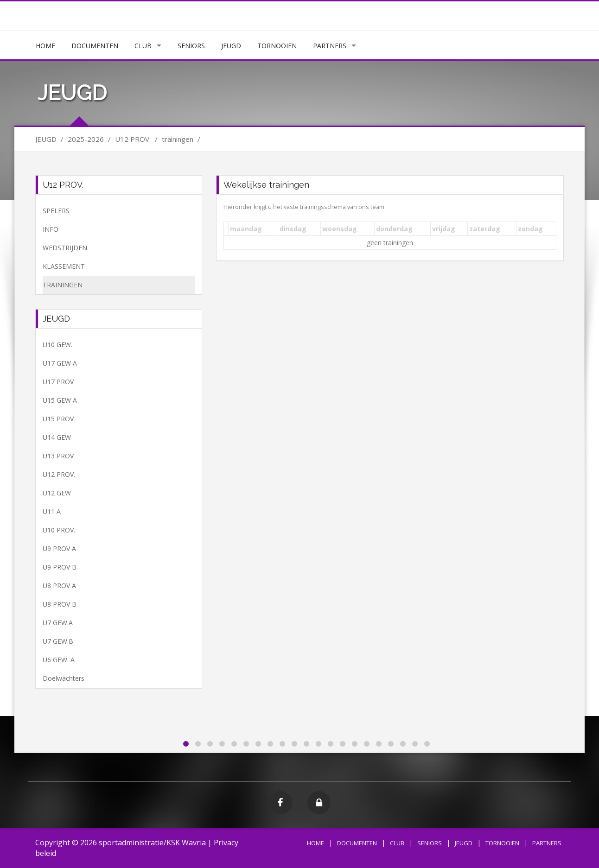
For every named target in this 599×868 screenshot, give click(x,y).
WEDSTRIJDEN (65, 248)
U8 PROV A (59, 586)
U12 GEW (57, 493)
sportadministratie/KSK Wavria (152, 843)
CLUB (143, 46)
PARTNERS (330, 46)
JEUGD (231, 46)
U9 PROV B (60, 567)
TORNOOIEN (277, 46)
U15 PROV (58, 419)
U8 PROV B (60, 604)
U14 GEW (57, 437)
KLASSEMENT (64, 266)
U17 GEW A (60, 363)
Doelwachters (64, 678)
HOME (45, 46)
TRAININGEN (63, 285)
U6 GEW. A (59, 660)
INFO (51, 229)
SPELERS (56, 211)
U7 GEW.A (58, 623)
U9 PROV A (59, 548)
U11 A (52, 511)
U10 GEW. (57, 345)
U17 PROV (58, 382)
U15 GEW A (60, 400)
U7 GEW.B (58, 641)
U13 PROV (58, 456)
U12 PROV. (59, 474)
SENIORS (191, 46)
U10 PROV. (59, 530)
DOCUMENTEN (95, 46)
